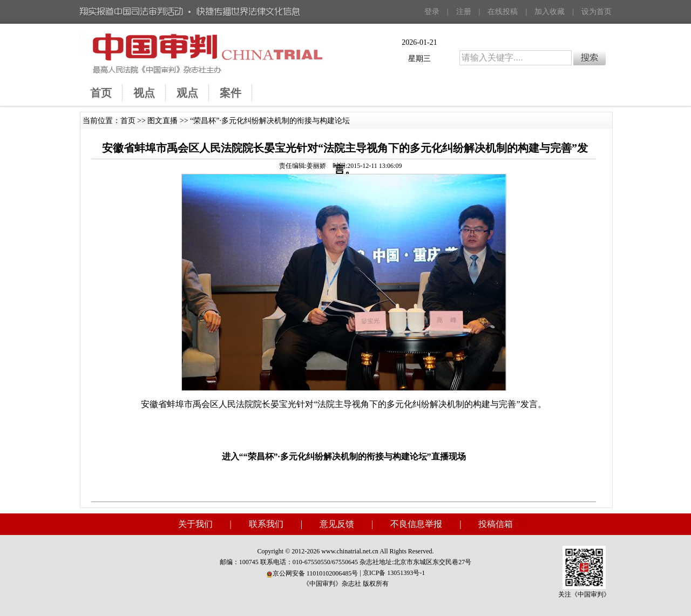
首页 (128, 121)
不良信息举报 (416, 524)
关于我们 (195, 524)
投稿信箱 (496, 524)
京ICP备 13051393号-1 (394, 573)
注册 (464, 12)
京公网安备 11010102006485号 (312, 573)
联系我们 (266, 524)
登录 (432, 12)
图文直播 (162, 121)
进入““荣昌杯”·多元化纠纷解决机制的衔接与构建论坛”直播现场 (344, 456)
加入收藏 (550, 12)
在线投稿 (503, 12)
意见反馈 (337, 524)
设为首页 (597, 12)
